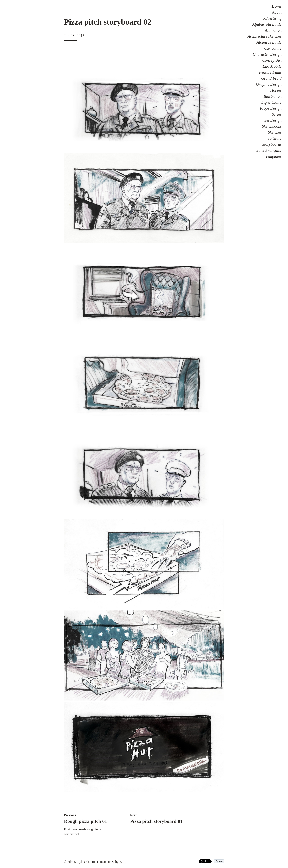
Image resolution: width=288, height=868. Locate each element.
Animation (273, 30)
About (277, 12)
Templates (274, 156)
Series (277, 114)
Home (277, 6)
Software (275, 138)
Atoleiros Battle (269, 42)
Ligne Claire (271, 102)
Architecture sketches (265, 36)
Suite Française (269, 150)
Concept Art (272, 60)
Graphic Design (269, 84)
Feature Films (270, 72)
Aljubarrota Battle (267, 24)
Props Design (271, 108)
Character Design (267, 54)
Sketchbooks (272, 126)
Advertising (272, 18)
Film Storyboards (78, 862)
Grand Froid (271, 78)
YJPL (123, 862)
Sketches (275, 132)
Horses (276, 90)
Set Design (273, 120)
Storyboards (272, 144)
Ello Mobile (272, 66)
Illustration (273, 96)
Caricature (273, 48)
